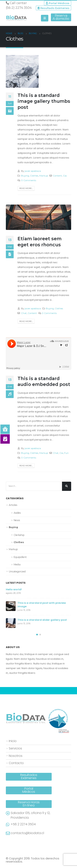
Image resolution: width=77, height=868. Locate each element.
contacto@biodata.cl (27, 833)
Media (17, 564)
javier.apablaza (33, 171)
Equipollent (20, 557)
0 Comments (29, 180)
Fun (66, 453)
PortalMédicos (29, 790)
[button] (37, 635)
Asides (17, 513)
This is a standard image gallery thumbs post (44, 101)
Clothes (34, 176)
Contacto (16, 763)
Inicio (13, 741)
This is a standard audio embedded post (44, 381)
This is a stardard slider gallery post (42, 620)
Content (57, 176)
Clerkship (19, 535)
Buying (25, 176)
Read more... (26, 188)
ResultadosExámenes (29, 776)
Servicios (15, 748)
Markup (44, 176)
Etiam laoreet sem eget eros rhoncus (40, 242)
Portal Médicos (58, 3)
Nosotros (16, 756)
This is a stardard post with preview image (42, 605)
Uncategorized (17, 571)
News (17, 520)
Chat (24, 313)
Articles (13, 505)
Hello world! (14, 589)
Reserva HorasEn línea (29, 804)
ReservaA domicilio (61, 17)
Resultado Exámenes (54, 8)
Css (65, 176)
